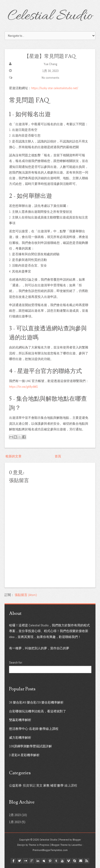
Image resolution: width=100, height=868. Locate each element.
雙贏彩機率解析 (20, 720)
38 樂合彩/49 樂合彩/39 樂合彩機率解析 (36, 702)
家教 (46, 785)
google (32, 861)
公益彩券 (15, 785)
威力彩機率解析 (20, 738)
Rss (87, 861)
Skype (74, 861)
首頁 (58, 456)
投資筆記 (29, 785)
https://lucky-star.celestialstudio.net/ (55, 88)
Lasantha (77, 845)
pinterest (50, 861)
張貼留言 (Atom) (26, 595)
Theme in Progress (39, 845)
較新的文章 (14, 456)
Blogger (77, 840)
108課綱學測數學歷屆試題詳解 (30, 746)
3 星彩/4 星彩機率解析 (24, 755)
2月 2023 (15, 815)
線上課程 (71, 785)
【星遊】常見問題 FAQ (50, 56)
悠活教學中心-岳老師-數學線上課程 (34, 729)
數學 (60, 785)
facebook (13, 861)
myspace (44, 861)
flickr (26, 861)
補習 (53, 785)
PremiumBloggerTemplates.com (50, 850)
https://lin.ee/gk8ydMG (23, 387)
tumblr (56, 861)
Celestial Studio (50, 16)
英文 (39, 785)
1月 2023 (15, 822)
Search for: (16, 662)
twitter (19, 861)
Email (81, 861)
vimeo (68, 861)
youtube (62, 861)
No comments (50, 78)
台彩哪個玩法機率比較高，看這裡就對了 (38, 711)
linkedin (38, 861)
